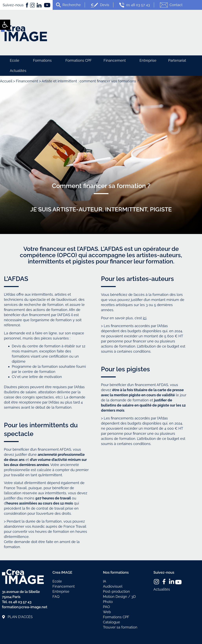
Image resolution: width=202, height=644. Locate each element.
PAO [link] (107, 607)
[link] (5, 25)
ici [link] (145, 318)
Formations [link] (43, 60)
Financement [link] (116, 60)
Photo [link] (108, 602)
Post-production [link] (116, 591)
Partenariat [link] (177, 60)
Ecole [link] (16, 60)
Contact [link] (171, 5)
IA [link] (105, 581)
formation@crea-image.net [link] (25, 607)
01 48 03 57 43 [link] (134, 5)
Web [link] (107, 612)
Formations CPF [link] (79, 60)
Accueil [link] (6, 81)
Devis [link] (100, 5)
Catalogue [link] (112, 622)
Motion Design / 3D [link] (119, 597)
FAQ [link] (56, 597)
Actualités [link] (18, 71)
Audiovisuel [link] (113, 586)
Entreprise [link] (148, 60)
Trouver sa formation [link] (120, 627)
